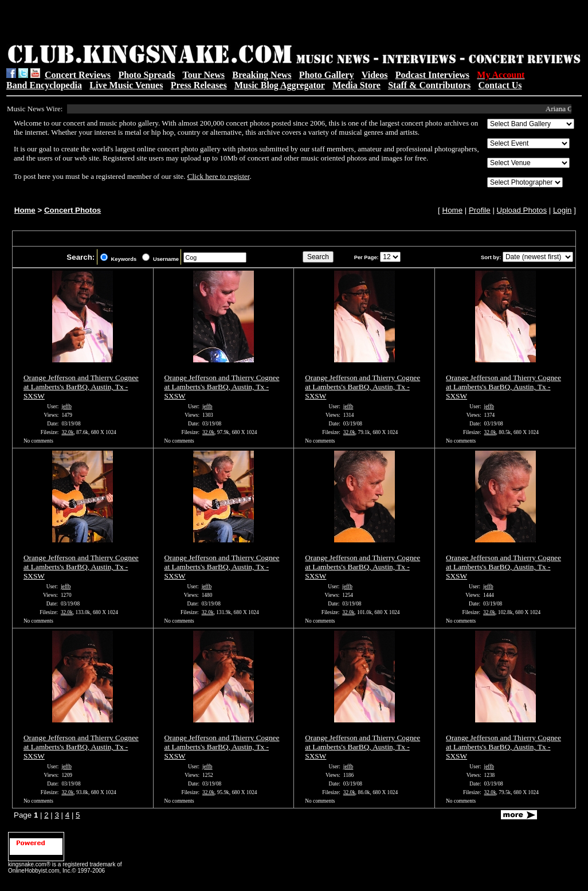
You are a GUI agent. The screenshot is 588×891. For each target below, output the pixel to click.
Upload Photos (522, 210)
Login (562, 210)
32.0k (67, 432)
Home (25, 210)
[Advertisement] (151, 24)
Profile (480, 210)
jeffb (66, 407)
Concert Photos (72, 210)
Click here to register (219, 176)
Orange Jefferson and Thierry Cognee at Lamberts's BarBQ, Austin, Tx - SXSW (81, 387)
